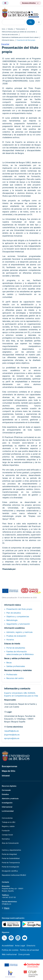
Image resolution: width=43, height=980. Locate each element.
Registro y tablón (8, 826)
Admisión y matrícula (10, 798)
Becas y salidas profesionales (17, 658)
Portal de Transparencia (11, 863)
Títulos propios (20, 29)
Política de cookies (10, 950)
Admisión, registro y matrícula (19, 632)
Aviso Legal (20, 946)
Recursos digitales (9, 786)
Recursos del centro (15, 678)
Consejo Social (7, 835)
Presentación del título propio (19, 609)
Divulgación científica (10, 871)
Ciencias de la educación (10, 35)
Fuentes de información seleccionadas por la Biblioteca (20, 653)
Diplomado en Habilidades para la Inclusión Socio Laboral (20, 37)
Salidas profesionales (16, 666)
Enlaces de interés (12, 644)
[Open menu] (39, 22)
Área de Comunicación (10, 843)
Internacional (7, 807)
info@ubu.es (6, 904)
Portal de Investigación (10, 867)
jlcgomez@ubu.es (12, 735)
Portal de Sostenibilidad (11, 858)
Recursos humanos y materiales (18, 670)
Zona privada (24, 954)
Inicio (4, 29)
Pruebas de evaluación (16, 636)
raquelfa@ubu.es (11, 731)
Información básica (8, 40)
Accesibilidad (8, 946)
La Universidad (8, 811)
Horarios (10, 640)
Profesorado (12, 674)
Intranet (6, 776)
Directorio (31, 946)
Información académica (14, 628)
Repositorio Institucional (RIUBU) (14, 875)
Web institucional (9, 954)
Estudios (10, 29)
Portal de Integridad (9, 854)
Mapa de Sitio (9, 771)
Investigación (7, 803)
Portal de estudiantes (16, 648)
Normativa (6, 839)
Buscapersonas (10, 766)
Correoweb (6, 790)
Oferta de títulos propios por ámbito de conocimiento (19, 32)
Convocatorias (7, 818)
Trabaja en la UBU (9, 822)
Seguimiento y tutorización (18, 624)
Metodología (12, 620)
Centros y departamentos (11, 850)
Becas (9, 663)
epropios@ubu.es (12, 738)
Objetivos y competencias (18, 616)
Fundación (6, 830)
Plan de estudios (14, 613)
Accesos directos (29, 3)
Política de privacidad (29, 950)
